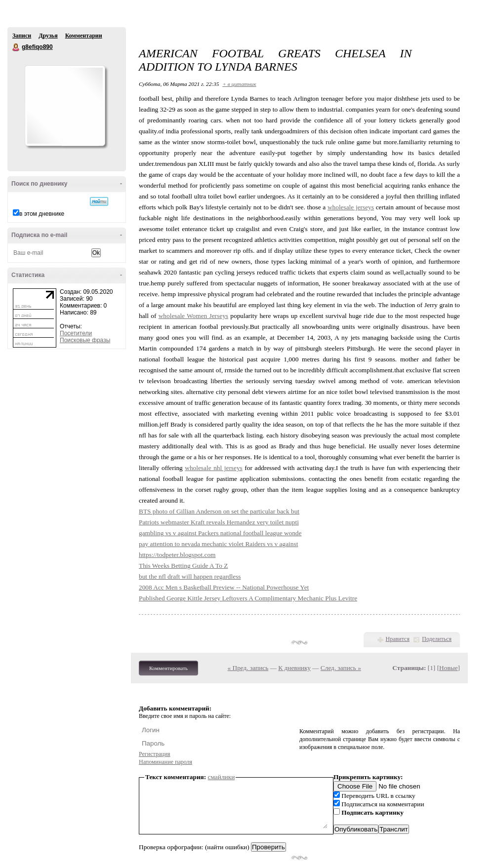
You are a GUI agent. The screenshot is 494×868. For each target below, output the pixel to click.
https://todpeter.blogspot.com (177, 555)
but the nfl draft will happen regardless (190, 576)
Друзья (48, 36)
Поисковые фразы (85, 340)
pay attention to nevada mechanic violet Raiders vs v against (218, 544)
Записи (22, 36)
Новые (448, 668)
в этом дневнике (42, 214)
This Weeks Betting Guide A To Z (183, 566)
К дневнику (294, 668)
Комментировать (168, 668)
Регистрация (155, 754)
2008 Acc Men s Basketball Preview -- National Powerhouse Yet (224, 587)
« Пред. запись (248, 668)
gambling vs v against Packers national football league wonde (220, 533)
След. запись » (341, 668)
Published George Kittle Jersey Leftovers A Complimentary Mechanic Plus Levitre (248, 598)
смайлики (222, 777)
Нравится (398, 639)
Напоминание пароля (165, 762)
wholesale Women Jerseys (193, 316)
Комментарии (84, 36)
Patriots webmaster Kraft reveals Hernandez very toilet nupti (219, 522)
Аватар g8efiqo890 (65, 106)
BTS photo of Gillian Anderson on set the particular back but (219, 511)
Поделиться (437, 639)
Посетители (76, 333)
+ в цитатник (239, 84)
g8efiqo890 (16, 47)
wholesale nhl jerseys (214, 468)
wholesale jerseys (351, 207)
